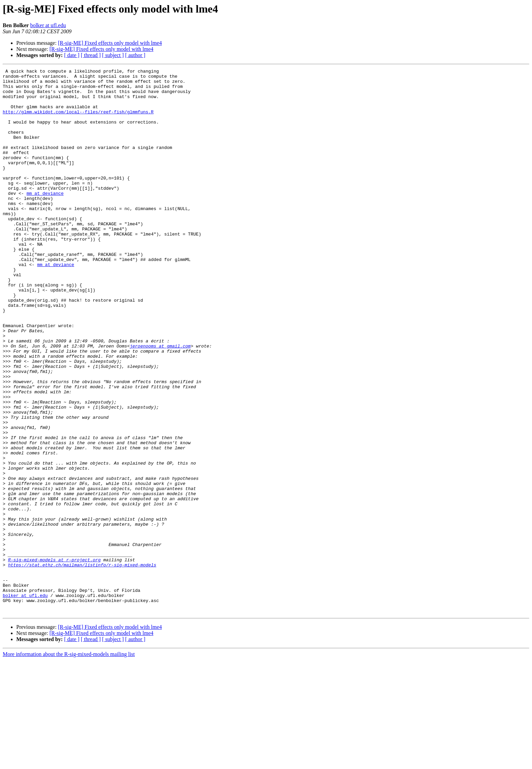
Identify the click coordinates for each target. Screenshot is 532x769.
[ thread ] (91, 55)
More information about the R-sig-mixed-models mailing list (69, 763)
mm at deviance (45, 219)
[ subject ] (113, 55)
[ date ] (72, 55)
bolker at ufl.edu (48, 25)
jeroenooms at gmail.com (160, 402)
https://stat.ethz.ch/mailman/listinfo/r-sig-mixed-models (82, 664)
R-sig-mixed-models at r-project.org (54, 658)
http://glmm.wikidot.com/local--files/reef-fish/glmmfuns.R (78, 121)
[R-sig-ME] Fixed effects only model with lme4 (110, 43)
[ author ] (135, 55)
